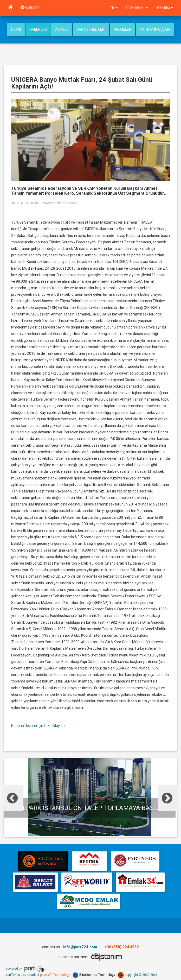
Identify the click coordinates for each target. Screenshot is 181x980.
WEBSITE (30, 8)
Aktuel (62, 29)
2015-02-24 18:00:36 (27, 203)
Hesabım (164, 8)
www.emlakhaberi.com (60, 203)
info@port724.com (80, 947)
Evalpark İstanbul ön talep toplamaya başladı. (90, 808)
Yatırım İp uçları (155, 29)
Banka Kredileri (91, 29)
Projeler (122, 29)
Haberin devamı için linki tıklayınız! (39, 726)
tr (114, 8)
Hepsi (16, 29)
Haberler (38, 29)
